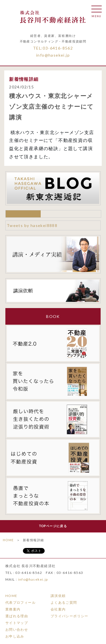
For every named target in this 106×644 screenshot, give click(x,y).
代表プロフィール (20, 602)
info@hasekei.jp (53, 55)
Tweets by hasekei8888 (32, 225)
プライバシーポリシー (70, 616)
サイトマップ (17, 623)
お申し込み (15, 636)
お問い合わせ (17, 629)
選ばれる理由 (17, 616)
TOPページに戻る (53, 526)
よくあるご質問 (64, 602)
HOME (8, 540)
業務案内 (13, 609)
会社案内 (58, 609)
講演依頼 (58, 596)
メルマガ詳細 (23, 214)
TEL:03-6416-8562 (53, 48)
